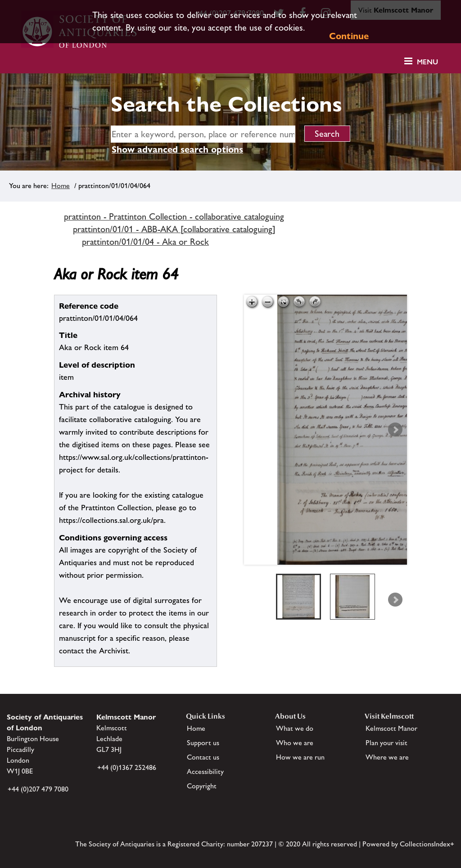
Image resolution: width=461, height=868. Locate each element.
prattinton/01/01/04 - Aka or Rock (145, 242)
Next (395, 430)
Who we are (295, 743)
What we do (295, 728)
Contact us (203, 757)
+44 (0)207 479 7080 (38, 789)
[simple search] (203, 134)
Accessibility (205, 771)
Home (61, 186)
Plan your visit (386, 743)
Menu (427, 62)
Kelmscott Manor (391, 728)
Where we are (387, 757)
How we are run (300, 757)
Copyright (202, 786)
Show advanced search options (177, 149)
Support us (203, 743)
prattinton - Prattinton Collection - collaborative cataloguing (174, 216)
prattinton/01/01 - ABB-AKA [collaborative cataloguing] (174, 229)
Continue (349, 36)
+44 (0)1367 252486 (127, 767)
